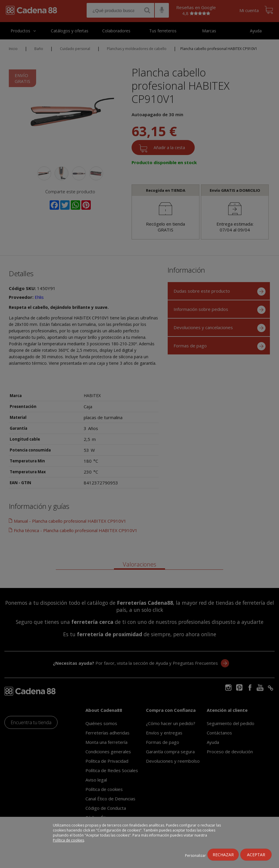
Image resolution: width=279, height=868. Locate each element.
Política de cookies (68, 840)
